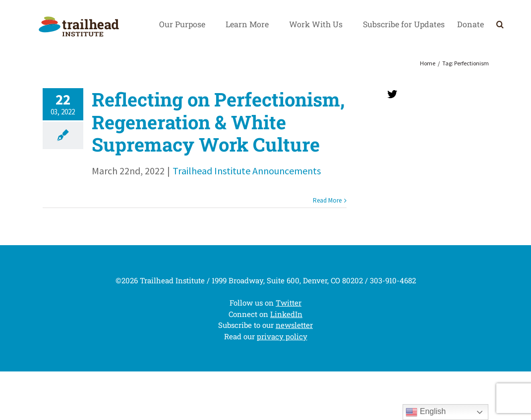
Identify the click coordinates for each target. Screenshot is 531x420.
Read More (327, 200)
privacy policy (282, 336)
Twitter (289, 303)
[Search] (500, 24)
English (426, 412)
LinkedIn (286, 314)
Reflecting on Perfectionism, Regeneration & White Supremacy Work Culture (218, 122)
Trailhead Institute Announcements (247, 171)
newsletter (294, 325)
